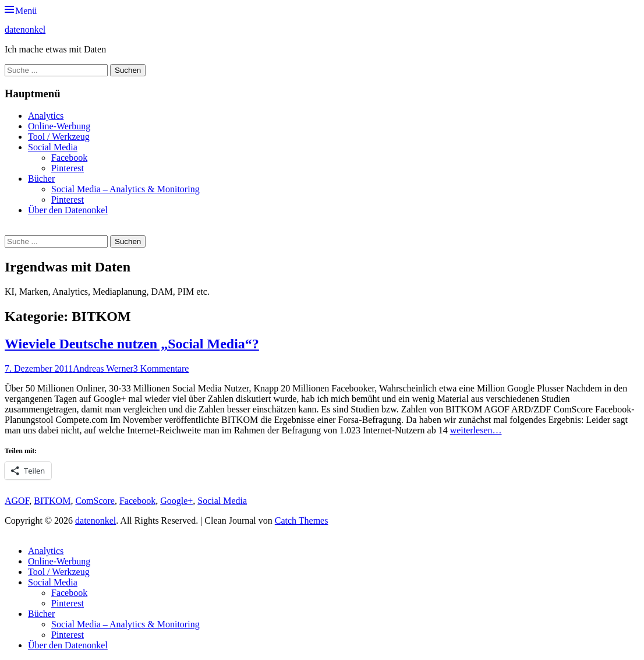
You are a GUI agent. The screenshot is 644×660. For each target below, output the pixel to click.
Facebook (69, 158)
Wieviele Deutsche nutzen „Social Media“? (132, 344)
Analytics (46, 116)
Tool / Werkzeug (59, 137)
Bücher (41, 179)
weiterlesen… (476, 430)
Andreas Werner (103, 368)
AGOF (17, 501)
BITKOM (52, 501)
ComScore (95, 501)
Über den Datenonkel (68, 210)
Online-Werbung (59, 126)
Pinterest (68, 168)
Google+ (176, 501)
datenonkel (25, 29)
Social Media (53, 147)
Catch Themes (302, 520)
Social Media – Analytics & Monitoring (125, 189)
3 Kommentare (161, 368)
